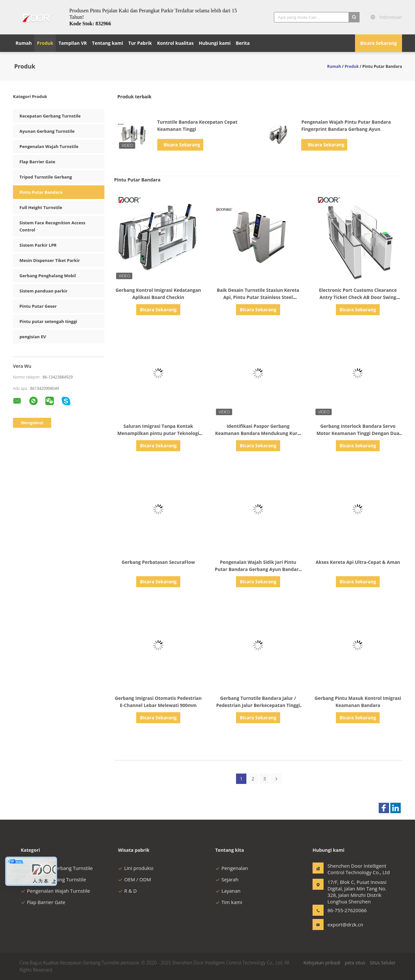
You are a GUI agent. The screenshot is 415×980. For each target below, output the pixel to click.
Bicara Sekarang (379, 43)
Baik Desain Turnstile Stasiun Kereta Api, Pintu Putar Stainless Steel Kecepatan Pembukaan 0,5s (258, 297)
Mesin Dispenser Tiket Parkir (50, 260)
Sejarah (227, 879)
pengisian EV (33, 337)
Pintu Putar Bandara (41, 192)
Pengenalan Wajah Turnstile (49, 146)
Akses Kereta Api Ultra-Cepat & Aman (358, 562)
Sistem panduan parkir (43, 291)
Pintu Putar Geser (38, 306)
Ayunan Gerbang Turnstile (47, 131)
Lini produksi (136, 868)
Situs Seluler (383, 963)
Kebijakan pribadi (322, 963)
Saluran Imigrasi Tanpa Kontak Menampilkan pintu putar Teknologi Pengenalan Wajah (158, 433)
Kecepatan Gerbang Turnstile (50, 116)
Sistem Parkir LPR (38, 245)
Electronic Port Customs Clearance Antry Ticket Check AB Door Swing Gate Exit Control (358, 297)
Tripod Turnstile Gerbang (46, 177)
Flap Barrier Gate (37, 162)
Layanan (228, 891)
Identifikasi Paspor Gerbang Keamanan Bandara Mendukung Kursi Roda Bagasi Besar (258, 433)
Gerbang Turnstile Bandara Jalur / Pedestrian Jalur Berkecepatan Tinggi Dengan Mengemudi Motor (258, 705)
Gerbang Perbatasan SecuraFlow (158, 562)
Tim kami (229, 902)
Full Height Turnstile (41, 207)
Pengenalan (232, 868)
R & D (127, 891)
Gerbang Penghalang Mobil (48, 276)
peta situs (355, 963)
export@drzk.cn (345, 924)
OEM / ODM (135, 879)
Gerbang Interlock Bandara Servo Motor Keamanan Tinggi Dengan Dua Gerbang (358, 433)
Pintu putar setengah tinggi (48, 321)
